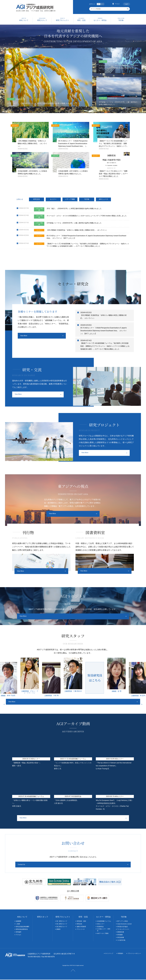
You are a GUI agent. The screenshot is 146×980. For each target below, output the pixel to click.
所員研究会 (100, 927)
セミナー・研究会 (103, 917)
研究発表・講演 (81, 922)
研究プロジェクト (63, 917)
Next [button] (107, 702)
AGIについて (22, 917)
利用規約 (120, 954)
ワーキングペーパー (123, 930)
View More (24, 336)
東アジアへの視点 (123, 922)
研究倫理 (19, 932)
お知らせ (20, 199)
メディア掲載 (70, 199)
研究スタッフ (43, 917)
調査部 (58, 930)
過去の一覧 (129, 256)
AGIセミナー (101, 924)
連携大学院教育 (81, 927)
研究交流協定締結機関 (23, 927)
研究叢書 (120, 935)
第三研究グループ (62, 927)
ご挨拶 (18, 924)
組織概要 (19, 922)
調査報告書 (121, 932)
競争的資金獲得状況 (22, 930)
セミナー (53, 199)
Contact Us (65, 865)
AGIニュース (103, 199)
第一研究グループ (62, 922)
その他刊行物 (121, 940)
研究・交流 (83, 917)
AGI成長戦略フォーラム (104, 922)
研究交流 (36, 199)
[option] (10, 677)
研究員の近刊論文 (123, 927)
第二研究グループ (62, 924)
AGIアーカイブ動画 (103, 934)
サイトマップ (109, 954)
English (126, 4)
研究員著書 (121, 938)
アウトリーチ (81, 930)
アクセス (117, 4)
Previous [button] (39, 702)
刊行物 (87, 199)
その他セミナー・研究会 (104, 930)
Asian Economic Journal (124, 924)
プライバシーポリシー (134, 954)
